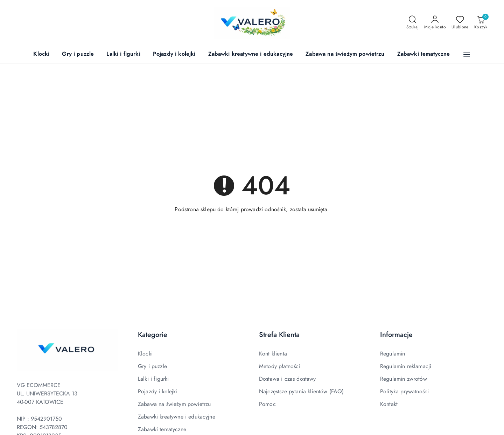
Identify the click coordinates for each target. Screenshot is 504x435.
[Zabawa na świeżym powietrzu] (345, 54)
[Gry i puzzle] (78, 54)
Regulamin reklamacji (406, 366)
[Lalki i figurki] (123, 54)
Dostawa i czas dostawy (288, 379)
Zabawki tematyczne (162, 429)
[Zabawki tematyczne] (424, 54)
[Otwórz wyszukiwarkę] (412, 23)
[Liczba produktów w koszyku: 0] (481, 23)
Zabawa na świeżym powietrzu (174, 404)
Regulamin (393, 354)
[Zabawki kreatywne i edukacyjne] (251, 54)
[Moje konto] (435, 23)
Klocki (145, 354)
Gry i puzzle (152, 366)
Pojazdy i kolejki (158, 392)
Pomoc (267, 404)
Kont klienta (273, 354)
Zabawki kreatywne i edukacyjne (177, 417)
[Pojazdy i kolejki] (174, 54)
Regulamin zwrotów (404, 379)
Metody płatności (280, 366)
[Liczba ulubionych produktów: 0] (460, 23)
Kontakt (389, 404)
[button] (467, 55)
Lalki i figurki (153, 379)
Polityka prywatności (404, 392)
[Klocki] (41, 54)
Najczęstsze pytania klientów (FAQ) (301, 392)
